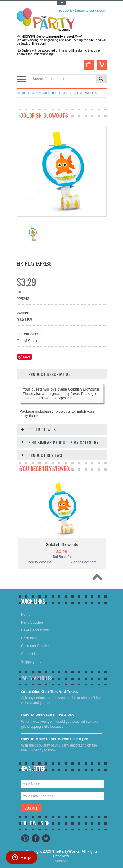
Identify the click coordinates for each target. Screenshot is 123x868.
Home (22, 93)
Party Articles (36, 678)
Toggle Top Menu (62, 3)
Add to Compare (84, 562)
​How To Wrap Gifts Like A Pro (47, 715)
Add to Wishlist (39, 562)
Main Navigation (22, 79)
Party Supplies (44, 93)
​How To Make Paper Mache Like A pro (55, 739)
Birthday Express (34, 264)
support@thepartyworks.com (82, 10)
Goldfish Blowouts (62, 544)
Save (27, 357)
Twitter (46, 838)
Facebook (36, 838)
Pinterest (25, 838)
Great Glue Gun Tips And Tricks (49, 692)
